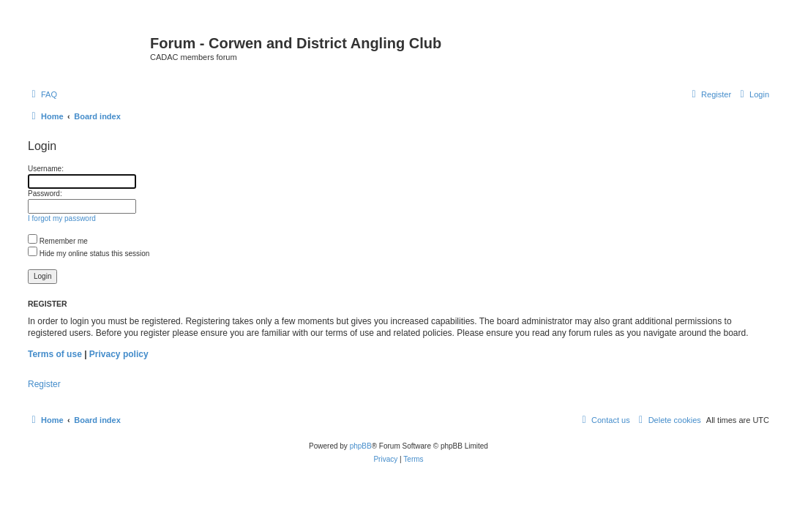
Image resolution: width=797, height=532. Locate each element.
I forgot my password (62, 218)
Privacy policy (119, 354)
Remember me (58, 241)
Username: (46, 169)
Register (44, 384)
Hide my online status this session (89, 254)
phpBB (361, 446)
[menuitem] (42, 94)
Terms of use (55, 354)
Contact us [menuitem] (604, 420)
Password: (45, 194)
